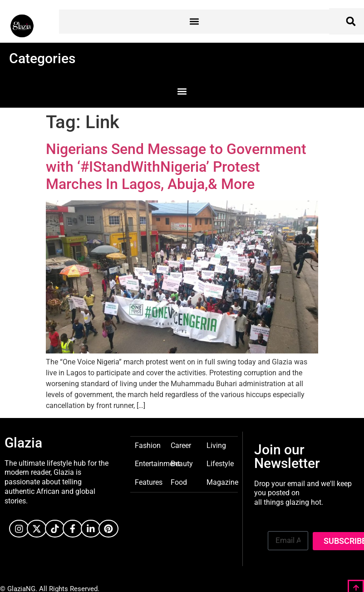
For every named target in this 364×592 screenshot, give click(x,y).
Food (179, 482)
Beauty (182, 463)
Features (149, 482)
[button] (194, 22)
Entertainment (157, 463)
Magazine (222, 482)
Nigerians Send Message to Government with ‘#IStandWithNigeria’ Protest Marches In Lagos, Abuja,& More (176, 167)
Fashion (148, 445)
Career (181, 445)
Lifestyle (220, 463)
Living (216, 445)
